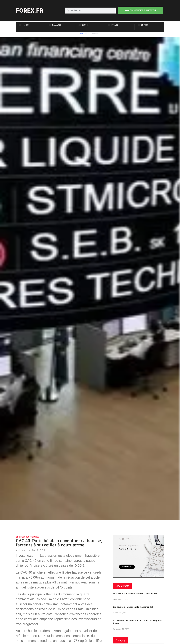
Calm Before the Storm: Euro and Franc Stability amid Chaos (138, 622)
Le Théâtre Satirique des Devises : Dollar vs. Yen (135, 593)
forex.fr (30, 11)
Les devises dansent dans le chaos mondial (133, 607)
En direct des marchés (28, 537)
